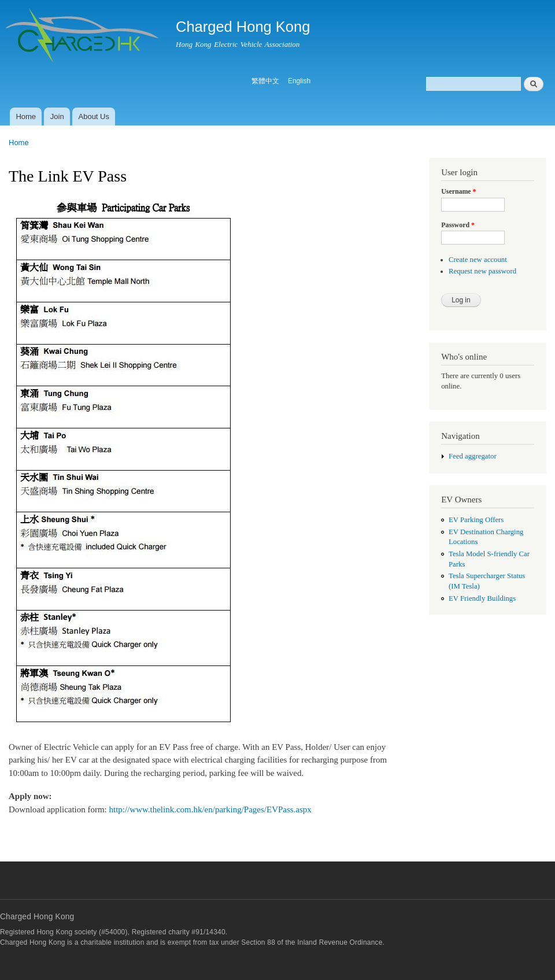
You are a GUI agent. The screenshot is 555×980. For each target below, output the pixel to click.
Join (57, 117)
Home (26, 117)
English (299, 81)
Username (458, 191)
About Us (94, 117)
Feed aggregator (473, 456)
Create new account (478, 260)
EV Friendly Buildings (482, 598)
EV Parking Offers (476, 520)
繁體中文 (265, 81)
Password (458, 225)
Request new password (482, 271)
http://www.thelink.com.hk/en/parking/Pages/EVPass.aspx (210, 809)
